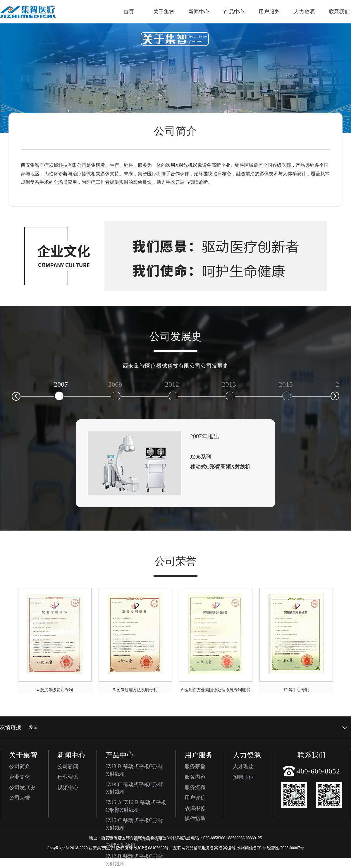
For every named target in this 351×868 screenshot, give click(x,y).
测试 (33, 727)
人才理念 (243, 766)
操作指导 (195, 819)
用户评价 (195, 798)
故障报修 (195, 808)
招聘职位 (243, 777)
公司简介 (20, 766)
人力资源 (304, 12)
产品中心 (234, 12)
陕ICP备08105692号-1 (153, 848)
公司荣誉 (20, 798)
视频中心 (68, 788)
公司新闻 (68, 766)
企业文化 (20, 777)
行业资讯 (68, 777)
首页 (129, 12)
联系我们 (339, 12)
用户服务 (269, 12)
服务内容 (195, 777)
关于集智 (164, 12)
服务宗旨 (195, 766)
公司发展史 (22, 788)
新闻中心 (199, 12)
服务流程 (195, 788)
